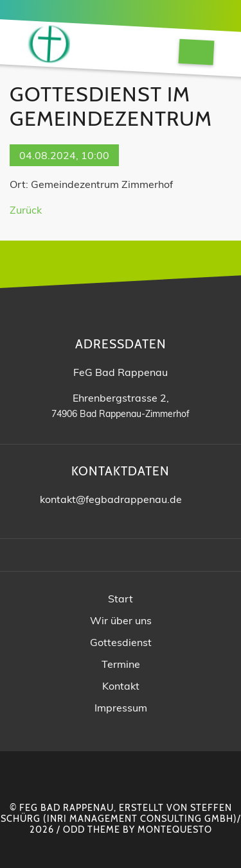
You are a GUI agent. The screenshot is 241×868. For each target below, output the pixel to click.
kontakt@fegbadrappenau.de (111, 499)
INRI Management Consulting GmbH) (142, 819)
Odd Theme (92, 830)
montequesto (175, 830)
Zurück (26, 210)
